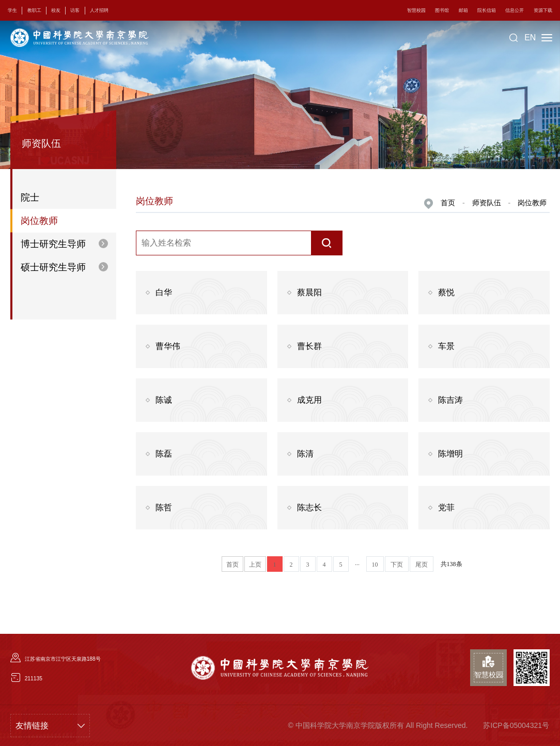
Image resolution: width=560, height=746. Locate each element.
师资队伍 (487, 203)
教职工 (34, 10)
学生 (12, 10)
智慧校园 (418, 10)
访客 (74, 10)
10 (375, 565)
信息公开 (515, 10)
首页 (448, 203)
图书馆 (443, 10)
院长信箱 (487, 10)
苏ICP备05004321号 (516, 725)
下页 (397, 565)
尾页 (422, 565)
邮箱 (464, 10)
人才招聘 (98, 10)
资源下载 (543, 10)
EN (530, 37)
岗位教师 (532, 203)
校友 (55, 10)
